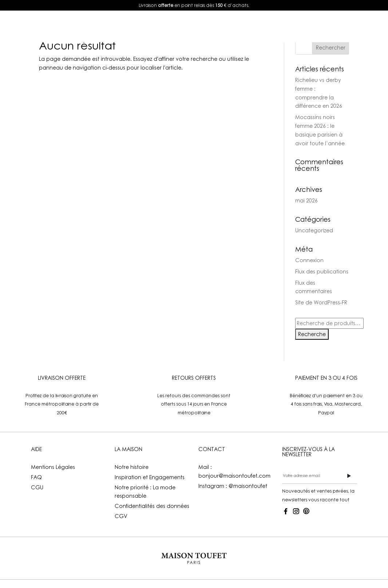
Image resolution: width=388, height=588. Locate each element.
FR (331, 26)
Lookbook (170, 26)
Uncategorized (314, 230)
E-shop (119, 26)
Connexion (309, 260)
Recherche (312, 334)
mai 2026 (306, 200)
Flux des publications (322, 271)
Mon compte (278, 26)
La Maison (218, 26)
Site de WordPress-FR (321, 302)
